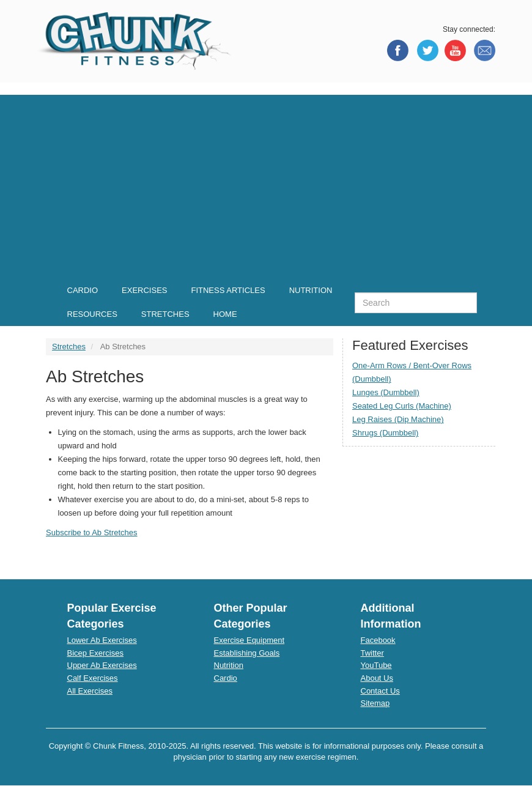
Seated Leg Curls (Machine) (402, 406)
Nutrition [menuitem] (311, 290)
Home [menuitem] (225, 314)
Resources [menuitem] (92, 314)
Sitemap (375, 703)
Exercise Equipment (249, 640)
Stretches (69, 347)
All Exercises (90, 691)
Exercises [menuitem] (144, 290)
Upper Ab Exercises (102, 665)
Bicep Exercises (95, 653)
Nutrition (229, 665)
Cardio (226, 678)
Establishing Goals (247, 653)
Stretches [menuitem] (165, 314)
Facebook (378, 640)
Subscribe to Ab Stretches (92, 532)
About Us (377, 678)
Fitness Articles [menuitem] (228, 290)
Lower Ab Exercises (102, 640)
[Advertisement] (266, 180)
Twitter (372, 653)
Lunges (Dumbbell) (386, 392)
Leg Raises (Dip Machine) (398, 419)
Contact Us (380, 691)
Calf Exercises (93, 678)
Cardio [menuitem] (83, 290)
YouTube (376, 665)
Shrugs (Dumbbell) (385, 433)
